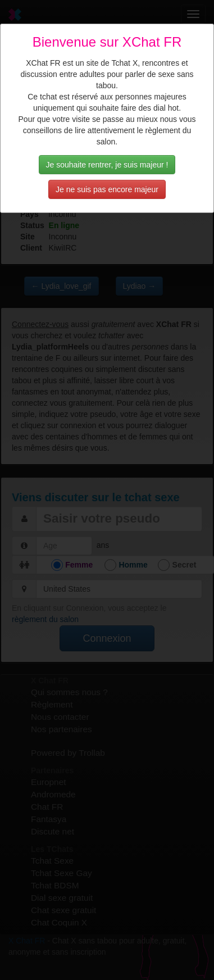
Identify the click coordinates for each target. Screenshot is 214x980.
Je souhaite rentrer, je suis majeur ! (107, 165)
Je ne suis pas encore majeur (107, 189)
